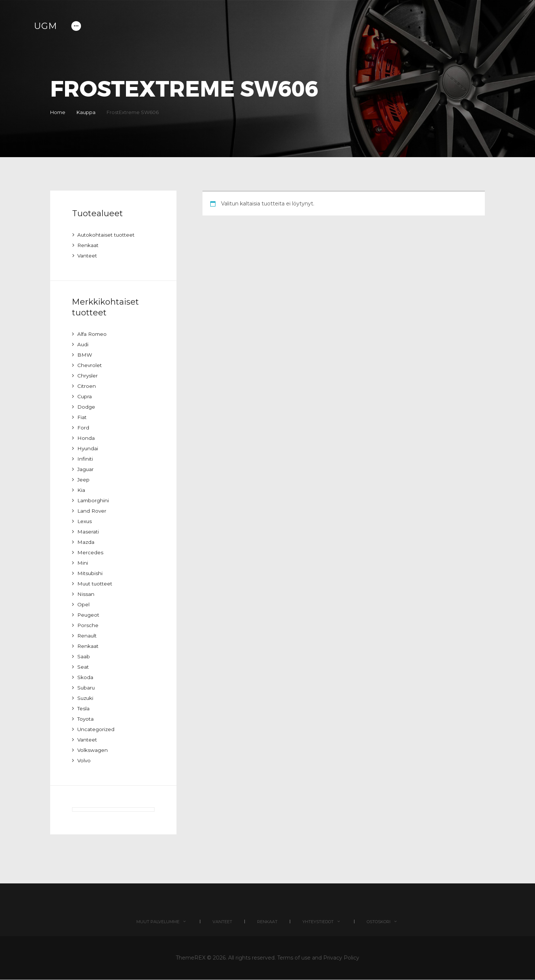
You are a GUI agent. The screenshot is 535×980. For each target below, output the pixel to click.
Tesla (84, 708)
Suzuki (86, 698)
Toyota (86, 719)
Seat (83, 667)
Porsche (88, 625)
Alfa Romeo (93, 334)
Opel (83, 604)
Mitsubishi (90, 573)
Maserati (88, 532)
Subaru (86, 688)
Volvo (84, 760)
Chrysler (88, 376)
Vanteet (88, 256)
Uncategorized (97, 729)
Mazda (86, 542)
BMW (85, 355)
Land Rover (92, 511)
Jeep (84, 480)
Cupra (85, 396)
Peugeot (89, 615)
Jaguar (86, 469)
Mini (83, 563)
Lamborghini (94, 500)
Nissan (86, 594)
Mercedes (90, 552)
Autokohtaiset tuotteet (108, 235)
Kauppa (89, 112)
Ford (83, 428)
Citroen (87, 386)
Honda (86, 438)
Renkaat (88, 245)
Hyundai (88, 448)
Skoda (85, 677)
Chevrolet (90, 365)
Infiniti (85, 459)
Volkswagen (93, 750)
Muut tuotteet (96, 584)
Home (58, 112)
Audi (83, 344)
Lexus (85, 521)
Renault (87, 636)
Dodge (86, 407)
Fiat (82, 417)
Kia (81, 490)
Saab (84, 656)
